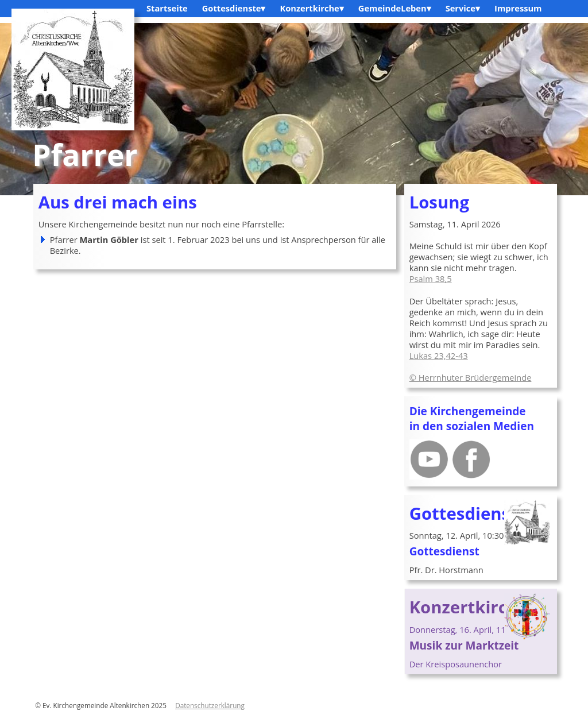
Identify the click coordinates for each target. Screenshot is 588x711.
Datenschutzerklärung (210, 705)
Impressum (518, 8)
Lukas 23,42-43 (439, 356)
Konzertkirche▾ (312, 8)
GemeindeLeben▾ (395, 8)
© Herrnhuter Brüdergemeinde (471, 377)
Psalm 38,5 (431, 279)
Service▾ (463, 8)
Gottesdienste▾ (234, 8)
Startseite (167, 8)
